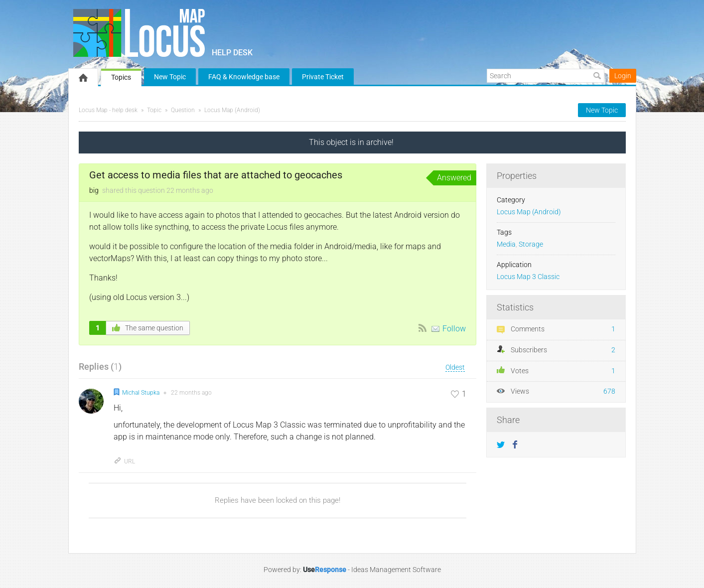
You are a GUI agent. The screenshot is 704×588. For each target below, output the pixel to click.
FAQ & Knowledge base (244, 77)
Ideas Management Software (396, 570)
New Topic (170, 77)
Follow (454, 329)
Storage (531, 244)
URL (124, 461)
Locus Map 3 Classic (528, 277)
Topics (121, 77)
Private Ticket (323, 77)
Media (506, 244)
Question (183, 110)
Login (623, 76)
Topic (154, 110)
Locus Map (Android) (232, 110)
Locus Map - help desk (108, 110)
